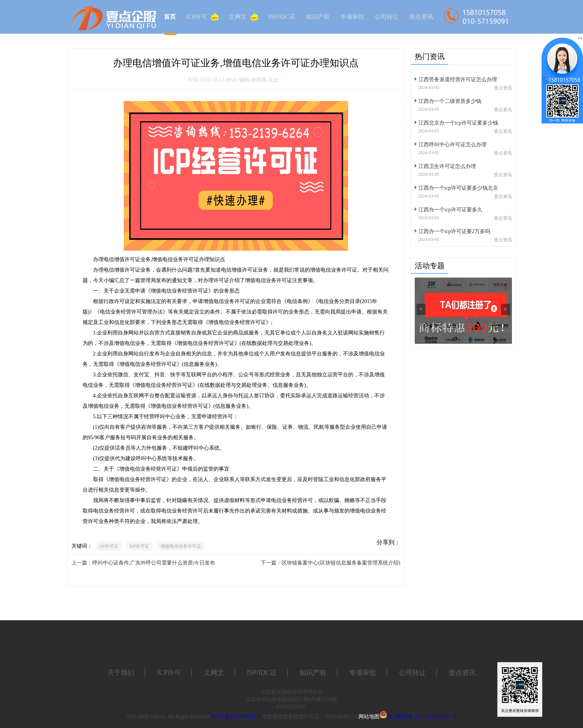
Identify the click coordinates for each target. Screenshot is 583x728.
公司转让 (387, 17)
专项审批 (352, 17)
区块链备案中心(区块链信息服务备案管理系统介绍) (341, 563)
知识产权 (318, 17)
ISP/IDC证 (282, 17)
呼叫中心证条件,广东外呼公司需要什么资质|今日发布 (154, 563)
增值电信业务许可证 (181, 546)
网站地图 (369, 717)
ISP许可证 (139, 546)
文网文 (243, 17)
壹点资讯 (421, 17)
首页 (170, 17)
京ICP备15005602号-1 (236, 717)
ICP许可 (202, 17)
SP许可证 (109, 546)
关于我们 (121, 673)
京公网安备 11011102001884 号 (422, 717)
